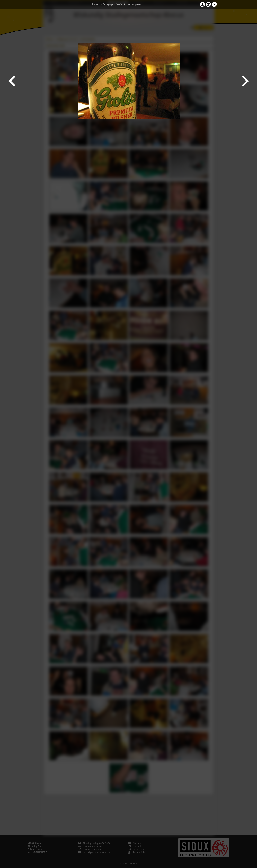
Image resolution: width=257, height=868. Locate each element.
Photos (96, 4)
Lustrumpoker (134, 4)
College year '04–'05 (113, 4)
